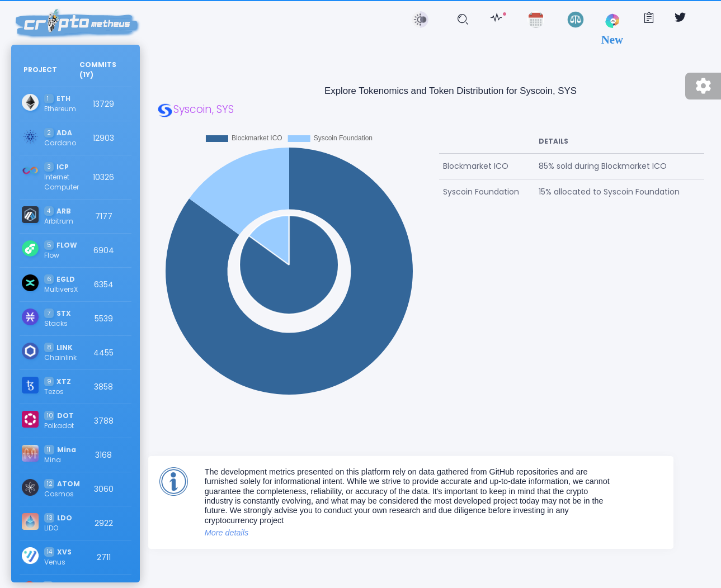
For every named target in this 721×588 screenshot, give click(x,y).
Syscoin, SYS (195, 109)
